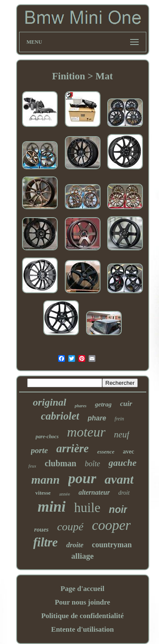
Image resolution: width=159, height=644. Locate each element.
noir (118, 510)
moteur (86, 432)
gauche (123, 463)
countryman (112, 545)
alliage (82, 556)
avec (128, 452)
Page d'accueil (82, 589)
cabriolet (60, 416)
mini (52, 507)
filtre (45, 542)
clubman (60, 463)
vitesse (43, 493)
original (49, 402)
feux (32, 466)
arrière (73, 448)
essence (106, 452)
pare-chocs (47, 437)
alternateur (94, 492)
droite (75, 545)
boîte (92, 464)
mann (46, 480)
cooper (112, 525)
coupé (70, 527)
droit (124, 493)
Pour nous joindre (82, 602)
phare (97, 418)
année (64, 494)
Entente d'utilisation (83, 629)
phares (81, 406)
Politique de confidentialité (82, 616)
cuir (126, 404)
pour (82, 478)
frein (119, 419)
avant (119, 479)
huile (87, 508)
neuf (122, 434)
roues (42, 529)
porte (39, 450)
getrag (103, 404)
